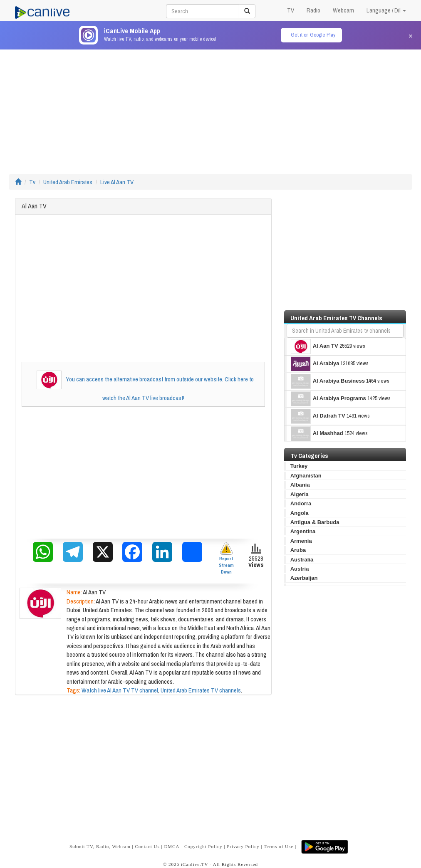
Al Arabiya (315, 364)
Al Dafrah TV (318, 416)
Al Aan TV (315, 346)
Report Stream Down (226, 558)
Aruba (298, 550)
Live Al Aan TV (117, 182)
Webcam (343, 10)
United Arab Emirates (68, 182)
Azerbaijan (304, 578)
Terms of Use (279, 846)
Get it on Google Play (313, 35)
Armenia (301, 541)
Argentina (303, 531)
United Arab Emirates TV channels (201, 690)
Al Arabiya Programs (328, 399)
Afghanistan (306, 476)
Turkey (299, 466)
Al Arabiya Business (328, 381)
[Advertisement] (210, 108)
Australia (302, 560)
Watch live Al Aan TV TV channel (120, 690)
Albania (300, 485)
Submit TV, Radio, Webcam (100, 846)
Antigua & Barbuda (315, 522)
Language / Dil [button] (386, 10)
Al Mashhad (317, 434)
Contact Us (147, 846)
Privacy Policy (243, 846)
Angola (300, 513)
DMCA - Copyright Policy (193, 846)
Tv (32, 182)
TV (291, 10)
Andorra (301, 503)
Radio (313, 10)
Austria (300, 569)
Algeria (300, 494)
